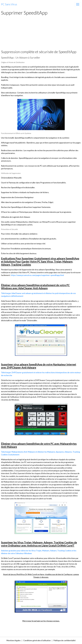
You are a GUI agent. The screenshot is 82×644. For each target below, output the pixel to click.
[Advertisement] (41, 34)
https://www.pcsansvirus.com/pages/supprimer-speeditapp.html (37, 275)
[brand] (9, 4)
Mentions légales (13, 640)
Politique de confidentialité (65, 640)
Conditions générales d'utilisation (37, 640)
